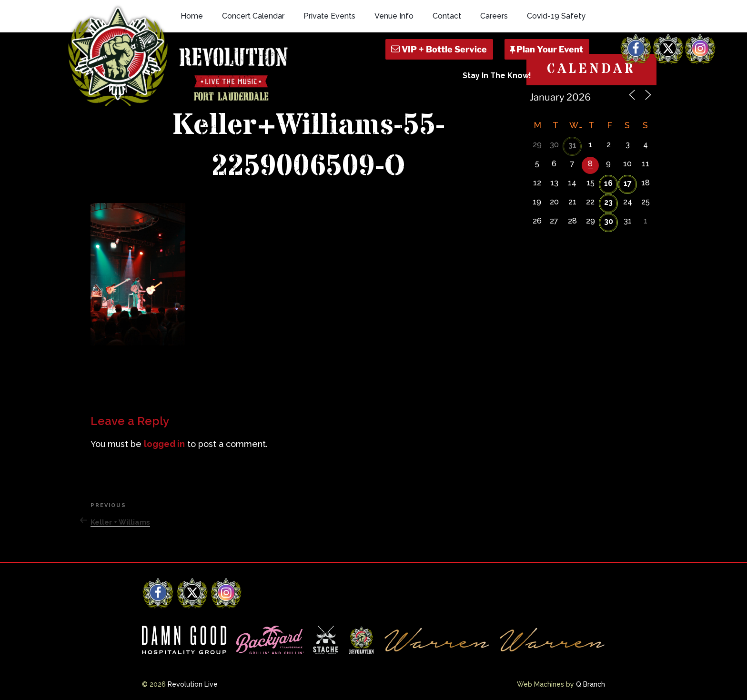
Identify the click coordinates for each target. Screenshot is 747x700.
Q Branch (591, 684)
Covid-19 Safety (556, 16)
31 (572, 145)
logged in (164, 444)
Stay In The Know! (497, 76)
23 (608, 202)
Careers (494, 16)
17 (628, 183)
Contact (447, 16)
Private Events (329, 16)
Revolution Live (193, 684)
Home (192, 16)
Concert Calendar (253, 16)
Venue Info (394, 16)
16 (608, 183)
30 (609, 221)
